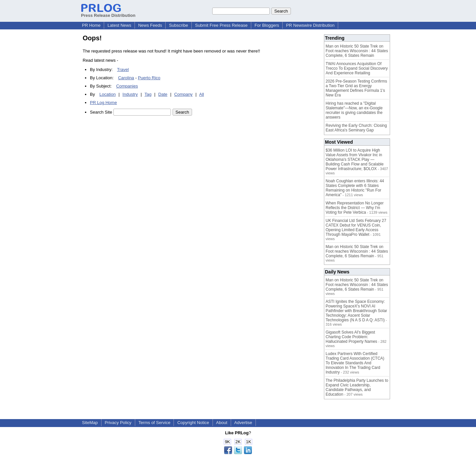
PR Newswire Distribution (310, 25)
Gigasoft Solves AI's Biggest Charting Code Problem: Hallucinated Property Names (351, 337)
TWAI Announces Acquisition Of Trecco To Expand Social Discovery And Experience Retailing (357, 68)
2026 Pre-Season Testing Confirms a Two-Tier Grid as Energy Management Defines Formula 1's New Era (356, 88)
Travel (123, 70)
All (202, 94)
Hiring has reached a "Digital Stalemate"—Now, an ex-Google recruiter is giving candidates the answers (354, 110)
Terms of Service (155, 423)
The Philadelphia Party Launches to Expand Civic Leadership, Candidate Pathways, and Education (357, 387)
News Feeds (150, 25)
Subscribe (178, 25)
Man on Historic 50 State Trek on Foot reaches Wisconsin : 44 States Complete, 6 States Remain (357, 51)
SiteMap (90, 423)
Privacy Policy (118, 423)
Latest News (119, 25)
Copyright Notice (193, 423)
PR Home (91, 25)
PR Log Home (103, 103)
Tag (148, 94)
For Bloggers (267, 25)
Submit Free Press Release (221, 25)
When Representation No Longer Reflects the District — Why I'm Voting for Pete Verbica (355, 208)
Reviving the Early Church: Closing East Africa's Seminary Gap (356, 128)
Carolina (126, 78)
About (222, 423)
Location (108, 94)
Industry (130, 94)
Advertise (243, 423)
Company (183, 94)
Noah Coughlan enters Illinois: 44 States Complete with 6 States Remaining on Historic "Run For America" (355, 188)
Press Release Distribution (108, 13)
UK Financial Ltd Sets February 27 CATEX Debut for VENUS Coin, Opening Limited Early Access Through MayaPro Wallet (356, 228)
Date (163, 94)
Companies (127, 86)
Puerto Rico (149, 78)
